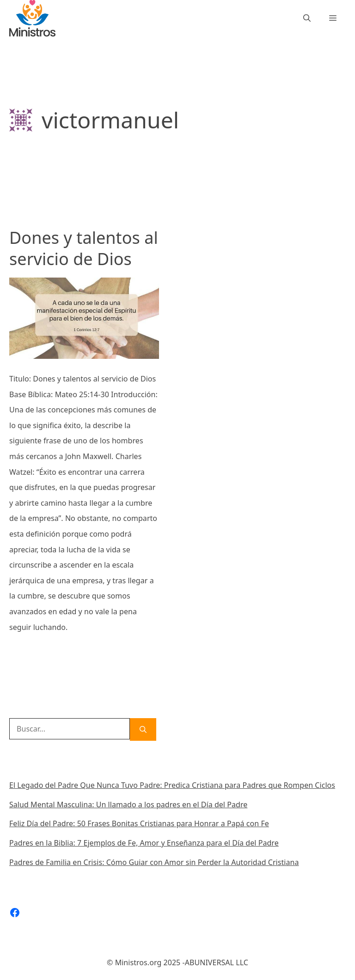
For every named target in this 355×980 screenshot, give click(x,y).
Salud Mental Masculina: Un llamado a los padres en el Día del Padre (128, 805)
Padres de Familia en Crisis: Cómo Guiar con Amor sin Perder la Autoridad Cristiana (154, 862)
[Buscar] (143, 729)
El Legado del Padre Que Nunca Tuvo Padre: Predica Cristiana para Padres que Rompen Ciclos (172, 785)
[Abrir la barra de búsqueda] (307, 18)
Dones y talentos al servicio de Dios (84, 248)
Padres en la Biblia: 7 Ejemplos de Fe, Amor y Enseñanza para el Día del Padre (144, 843)
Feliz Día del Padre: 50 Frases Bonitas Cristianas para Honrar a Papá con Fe (139, 823)
